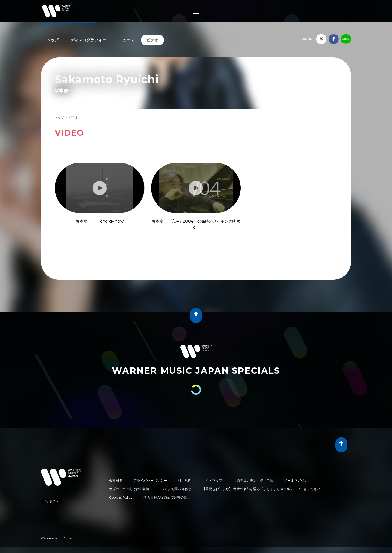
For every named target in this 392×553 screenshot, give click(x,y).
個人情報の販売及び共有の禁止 (167, 497)
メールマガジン (296, 480)
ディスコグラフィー (89, 40)
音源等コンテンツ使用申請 (253, 480)
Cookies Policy (121, 497)
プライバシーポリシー (150, 480)
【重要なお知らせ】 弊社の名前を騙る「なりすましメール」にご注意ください (261, 489)
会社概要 (116, 480)
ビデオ (152, 40)
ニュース (126, 40)
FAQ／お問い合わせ (176, 489)
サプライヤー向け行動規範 (129, 489)
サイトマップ (212, 480)
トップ (53, 40)
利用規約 (184, 480)
